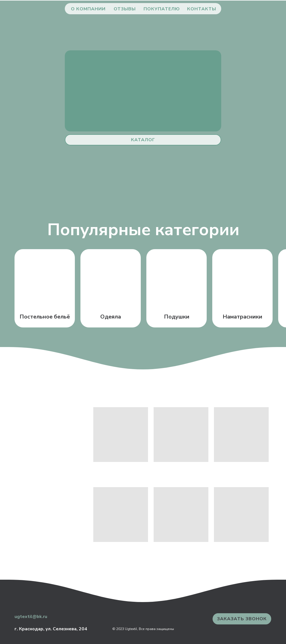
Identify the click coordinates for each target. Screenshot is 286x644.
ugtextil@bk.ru (31, 617)
